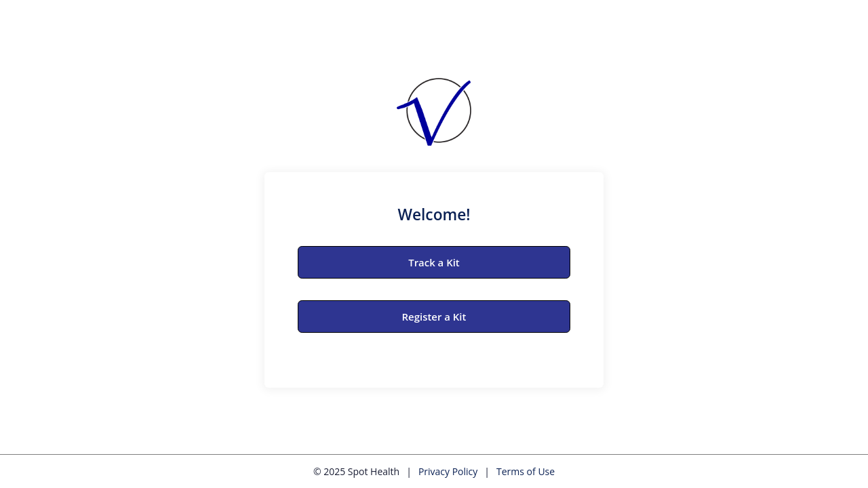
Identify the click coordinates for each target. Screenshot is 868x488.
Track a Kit (434, 262)
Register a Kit (434, 317)
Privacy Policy (448, 471)
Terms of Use (526, 471)
